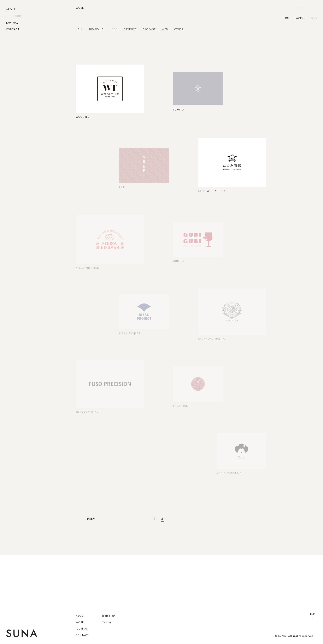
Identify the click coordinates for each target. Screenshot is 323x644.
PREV (91, 519)
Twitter (107, 622)
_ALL (80, 29)
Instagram (109, 616)
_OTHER (178, 29)
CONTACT (13, 29)
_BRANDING (96, 29)
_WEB (164, 29)
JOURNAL (12, 23)
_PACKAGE (148, 29)
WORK (19, 16)
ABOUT (11, 10)
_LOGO (113, 29)
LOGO (313, 18)
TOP (287, 18)
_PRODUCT (129, 29)
